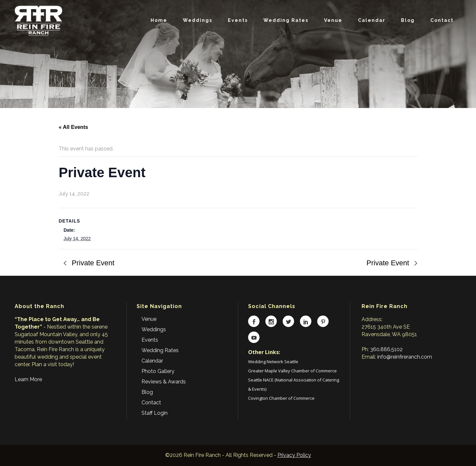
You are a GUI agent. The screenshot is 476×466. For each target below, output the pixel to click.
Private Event (92, 263)
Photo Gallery (158, 371)
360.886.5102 (386, 349)
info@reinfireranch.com (405, 357)
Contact (151, 403)
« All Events (73, 127)
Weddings (154, 329)
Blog (147, 392)
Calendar (152, 361)
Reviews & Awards (164, 382)
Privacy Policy (294, 455)
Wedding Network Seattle (273, 362)
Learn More (28, 379)
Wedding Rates (160, 350)
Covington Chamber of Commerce (281, 398)
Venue (149, 319)
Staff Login (155, 413)
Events (150, 340)
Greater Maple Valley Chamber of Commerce (292, 371)
